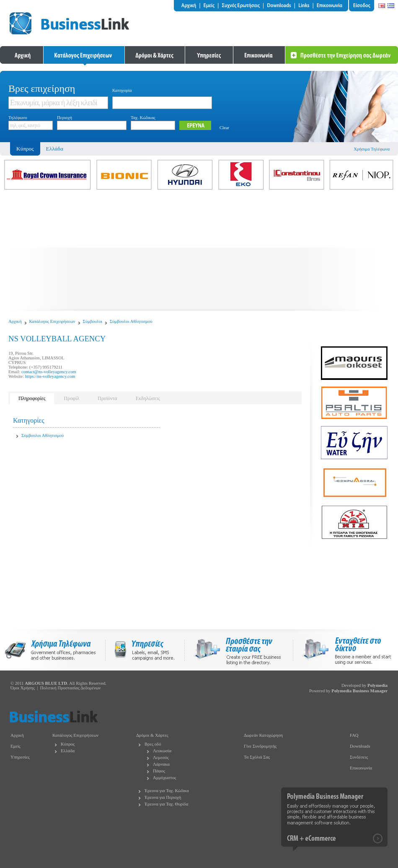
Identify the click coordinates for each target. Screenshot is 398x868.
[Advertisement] (199, 252)
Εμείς (16, 746)
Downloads (360, 746)
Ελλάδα (55, 149)
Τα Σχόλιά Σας (257, 757)
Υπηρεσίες (20, 757)
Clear (224, 128)
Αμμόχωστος (165, 778)
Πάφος (159, 771)
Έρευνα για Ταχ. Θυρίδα (166, 804)
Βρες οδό (153, 744)
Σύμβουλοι (93, 321)
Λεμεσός (161, 758)
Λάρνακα (161, 764)
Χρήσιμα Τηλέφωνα (372, 149)
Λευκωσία (162, 751)
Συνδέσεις (359, 757)
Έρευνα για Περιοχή (163, 797)
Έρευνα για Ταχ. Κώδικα (167, 791)
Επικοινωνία (361, 768)
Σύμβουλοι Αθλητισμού (131, 321)
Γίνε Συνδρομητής (260, 746)
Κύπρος (68, 744)
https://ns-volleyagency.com (50, 376)
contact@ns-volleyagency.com (49, 372)
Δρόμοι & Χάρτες (152, 735)
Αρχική (15, 321)
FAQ (354, 735)
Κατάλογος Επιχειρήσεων (52, 321)
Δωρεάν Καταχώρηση (263, 735)
